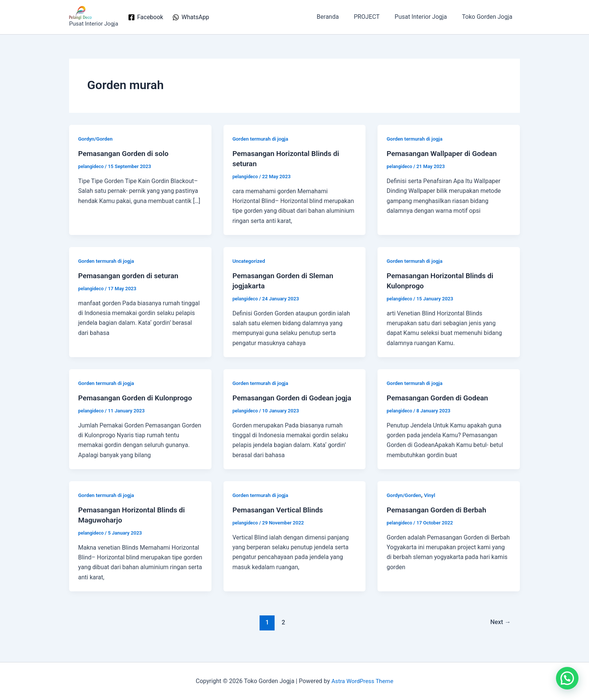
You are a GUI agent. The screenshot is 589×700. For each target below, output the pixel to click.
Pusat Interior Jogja (425, 17)
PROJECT (374, 17)
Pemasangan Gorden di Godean (439, 397)
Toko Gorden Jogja (489, 17)
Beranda (338, 17)
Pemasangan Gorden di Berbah (439, 518)
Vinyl (431, 503)
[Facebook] (146, 17)
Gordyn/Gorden (96, 139)
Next (500, 630)
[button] (567, 678)
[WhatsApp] (191, 17)
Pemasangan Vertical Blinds (280, 518)
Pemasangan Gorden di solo (125, 153)
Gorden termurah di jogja (262, 139)
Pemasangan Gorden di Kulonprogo (138, 397)
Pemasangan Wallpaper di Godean (444, 153)
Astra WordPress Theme (362, 681)
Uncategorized (250, 260)
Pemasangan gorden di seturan (131, 275)
